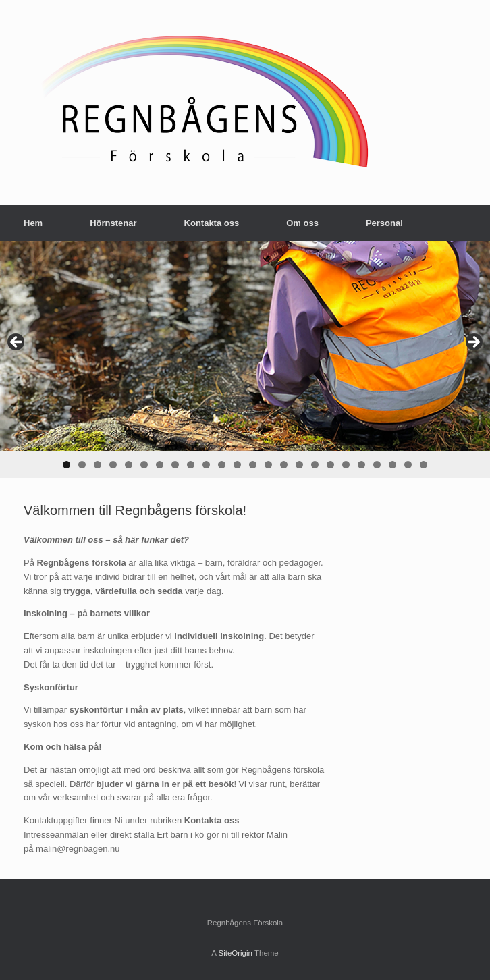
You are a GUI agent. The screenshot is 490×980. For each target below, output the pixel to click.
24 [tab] (424, 465)
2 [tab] (82, 465)
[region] (245, 359)
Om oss (302, 223)
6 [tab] (144, 465)
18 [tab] (330, 465)
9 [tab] (191, 465)
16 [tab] (299, 465)
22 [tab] (392, 465)
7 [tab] (160, 465)
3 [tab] (98, 465)
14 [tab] (268, 465)
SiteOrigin (235, 953)
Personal (384, 223)
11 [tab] (222, 465)
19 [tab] (346, 465)
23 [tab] (408, 465)
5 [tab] (129, 465)
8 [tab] (175, 465)
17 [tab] (315, 465)
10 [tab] (206, 465)
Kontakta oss (212, 223)
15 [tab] (284, 465)
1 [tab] (66, 465)
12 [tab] (237, 465)
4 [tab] (113, 465)
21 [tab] (377, 465)
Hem (33, 223)
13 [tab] (253, 465)
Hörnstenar (113, 223)
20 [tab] (361, 465)
